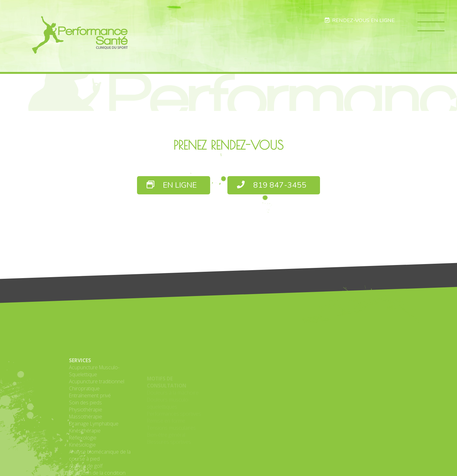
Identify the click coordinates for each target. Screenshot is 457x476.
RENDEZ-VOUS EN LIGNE (360, 20)
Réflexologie (83, 471)
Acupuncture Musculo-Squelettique (94, 404)
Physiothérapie (86, 443)
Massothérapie (86, 450)
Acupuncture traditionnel (97, 415)
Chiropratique (84, 422)
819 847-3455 (272, 185)
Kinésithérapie (85, 464)
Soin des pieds (85, 436)
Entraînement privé (90, 429)
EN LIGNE (172, 185)
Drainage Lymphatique (94, 457)
